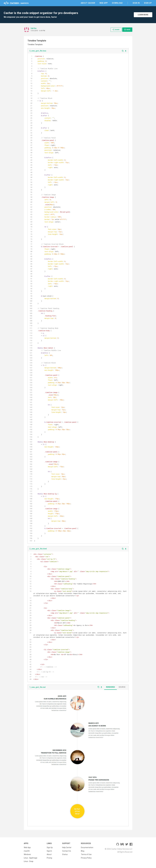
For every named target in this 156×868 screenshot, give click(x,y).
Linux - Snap (29, 861)
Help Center (67, 847)
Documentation (87, 847)
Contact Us (67, 851)
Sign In (136, 3)
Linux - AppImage (31, 858)
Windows (27, 854)
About (49, 854)
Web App (104, 3)
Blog (83, 851)
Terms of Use (86, 854)
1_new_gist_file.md (37, 687)
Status (65, 854)
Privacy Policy (86, 858)
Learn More (143, 15)
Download (117, 3)
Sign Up (148, 3)
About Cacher (88, 3)
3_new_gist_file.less (38, 51)
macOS (27, 851)
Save (127, 30)
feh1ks (34, 28)
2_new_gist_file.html (38, 549)
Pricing (49, 858)
